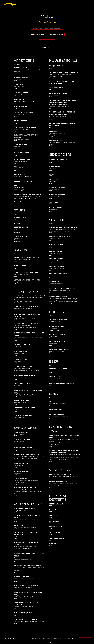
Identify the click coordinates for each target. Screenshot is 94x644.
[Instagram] (8, 638)
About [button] (68, 4)
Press (44, 639)
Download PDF (47, 47)
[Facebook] (3, 638)
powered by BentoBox (47, 643)
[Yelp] (11, 638)
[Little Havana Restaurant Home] (10, 4)
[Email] (13, 638)
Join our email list (71, 639)
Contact (50, 639)
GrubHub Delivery (57, 35)
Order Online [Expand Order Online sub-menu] (86, 4)
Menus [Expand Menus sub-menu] (56, 4)
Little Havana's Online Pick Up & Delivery (47, 28)
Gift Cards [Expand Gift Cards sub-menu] (76, 4)
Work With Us (35, 639)
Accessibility (59, 639)
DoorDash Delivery (38, 35)
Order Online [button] (85, 639)
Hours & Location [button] (46, 4)
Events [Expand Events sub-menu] (62, 4)
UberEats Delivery (47, 41)
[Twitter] (6, 638)
